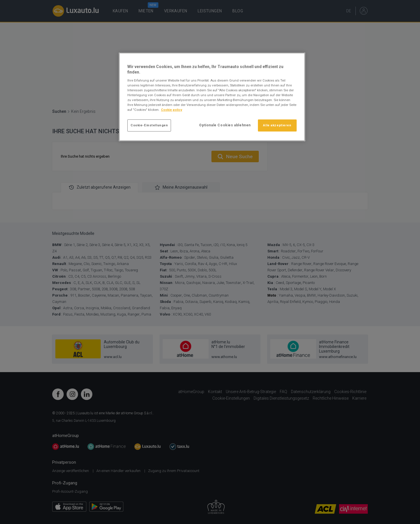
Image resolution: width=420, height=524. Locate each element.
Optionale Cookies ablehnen (225, 125)
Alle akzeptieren (277, 125)
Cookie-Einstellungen (149, 125)
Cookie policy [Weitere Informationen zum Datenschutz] (172, 110)
